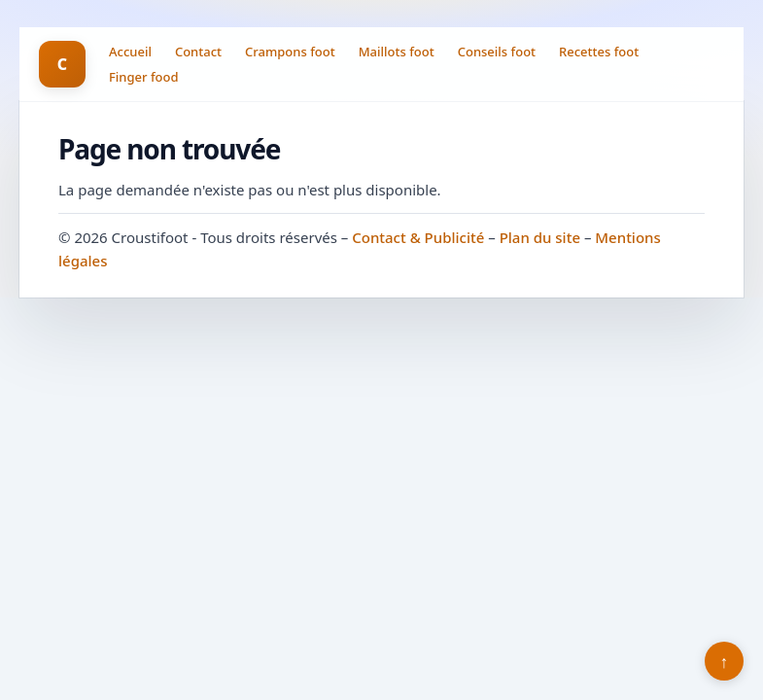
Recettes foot (599, 52)
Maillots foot (397, 52)
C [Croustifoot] (63, 64)
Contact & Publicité (418, 237)
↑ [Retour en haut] (725, 661)
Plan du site (540, 237)
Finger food (144, 77)
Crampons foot (290, 52)
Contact (198, 52)
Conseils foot (497, 52)
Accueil (130, 52)
